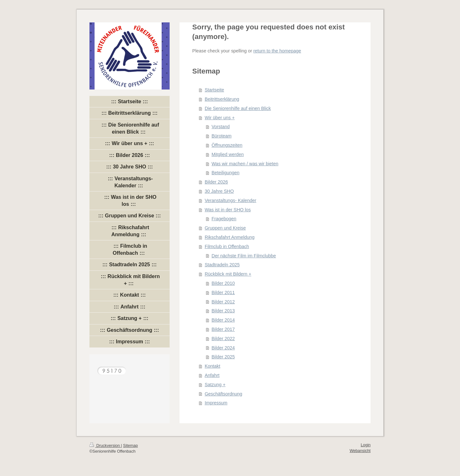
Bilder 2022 (223, 339)
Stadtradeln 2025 (222, 265)
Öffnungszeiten (227, 145)
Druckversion (105, 446)
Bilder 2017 (223, 329)
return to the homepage (277, 51)
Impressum (216, 403)
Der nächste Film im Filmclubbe (244, 256)
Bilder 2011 (223, 293)
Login (366, 445)
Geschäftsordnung (224, 394)
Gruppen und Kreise (225, 228)
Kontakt (213, 366)
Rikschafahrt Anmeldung (230, 237)
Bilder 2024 (223, 348)
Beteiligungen (225, 173)
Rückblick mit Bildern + (228, 274)
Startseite (215, 90)
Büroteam (221, 136)
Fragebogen (224, 219)
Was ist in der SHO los (228, 210)
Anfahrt (212, 375)
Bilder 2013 (223, 311)
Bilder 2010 (223, 283)
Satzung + (215, 385)
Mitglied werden (228, 154)
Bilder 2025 (223, 357)
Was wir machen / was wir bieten (245, 164)
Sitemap (130, 446)
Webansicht (360, 451)
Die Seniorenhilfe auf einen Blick (238, 108)
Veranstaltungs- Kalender (231, 200)
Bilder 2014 (223, 320)
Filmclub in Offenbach (227, 246)
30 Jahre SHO (219, 191)
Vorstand (221, 127)
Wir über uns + (220, 118)
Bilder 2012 (223, 302)
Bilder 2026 (216, 182)
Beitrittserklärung (222, 99)
